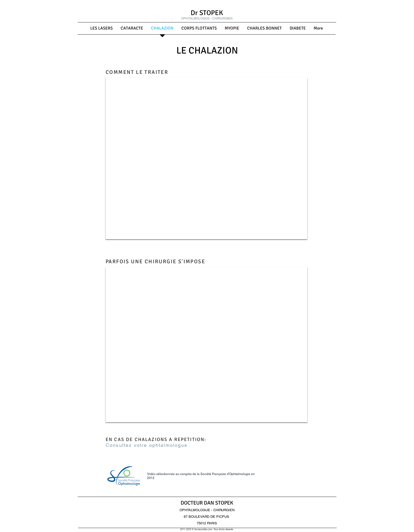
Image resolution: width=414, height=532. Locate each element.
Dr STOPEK (207, 13)
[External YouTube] (206, 158)
